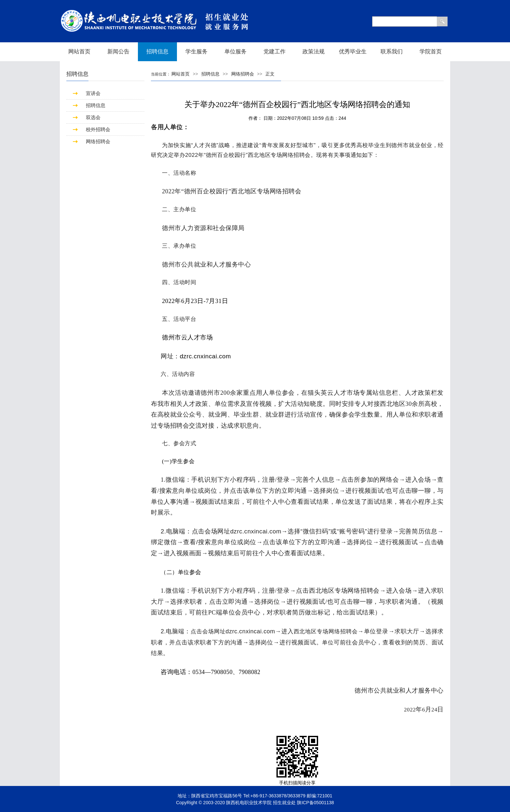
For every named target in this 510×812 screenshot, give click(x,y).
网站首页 (79, 52)
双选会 (93, 117)
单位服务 (235, 52)
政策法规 (314, 52)
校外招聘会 (98, 129)
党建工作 (275, 52)
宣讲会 (93, 93)
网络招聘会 (98, 141)
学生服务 (196, 52)
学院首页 (431, 52)
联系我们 (392, 52)
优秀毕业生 (353, 52)
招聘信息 (157, 52)
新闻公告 (118, 52)
